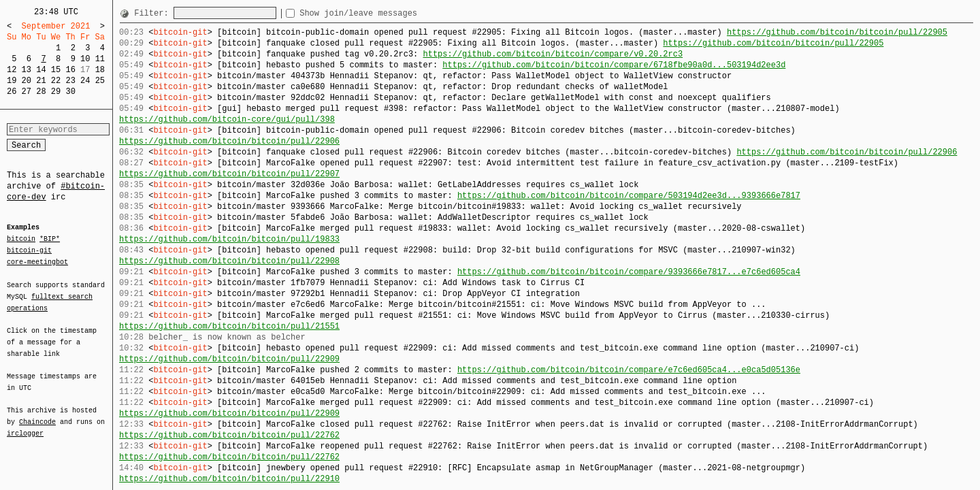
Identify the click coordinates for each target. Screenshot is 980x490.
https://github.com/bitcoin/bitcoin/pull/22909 (229, 359)
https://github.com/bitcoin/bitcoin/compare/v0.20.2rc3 (553, 54)
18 (100, 70)
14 (41, 70)
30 (70, 92)
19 (12, 81)
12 (12, 70)
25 (100, 81)
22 (56, 81)
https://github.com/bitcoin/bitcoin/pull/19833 (229, 239)
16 (70, 70)
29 (56, 92)
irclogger (25, 425)
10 (85, 59)
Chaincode (37, 414)
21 (41, 81)
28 (41, 92)
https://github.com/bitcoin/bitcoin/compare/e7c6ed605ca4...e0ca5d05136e (629, 370)
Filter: (154, 13)
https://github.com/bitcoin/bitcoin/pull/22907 (229, 174)
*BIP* (50, 240)
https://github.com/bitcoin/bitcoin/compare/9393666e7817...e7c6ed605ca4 (629, 272)
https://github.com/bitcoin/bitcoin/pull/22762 (229, 435)
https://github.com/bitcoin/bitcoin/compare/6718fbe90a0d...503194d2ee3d (614, 65)
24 (85, 81)
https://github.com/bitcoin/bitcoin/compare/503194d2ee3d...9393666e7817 (629, 196)
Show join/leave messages (383, 13)
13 (27, 70)
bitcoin (21, 240)
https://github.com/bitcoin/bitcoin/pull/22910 (229, 479)
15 (56, 70)
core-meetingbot (37, 261)
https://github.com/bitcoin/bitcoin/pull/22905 (837, 32)
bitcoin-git (29, 250)
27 (27, 92)
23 (70, 81)
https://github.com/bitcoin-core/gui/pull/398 (227, 119)
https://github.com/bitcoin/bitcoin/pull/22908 (229, 261)
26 (12, 92)
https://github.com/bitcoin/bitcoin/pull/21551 (229, 326)
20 (27, 81)
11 (100, 59)
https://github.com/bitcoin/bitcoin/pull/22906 (229, 141)
